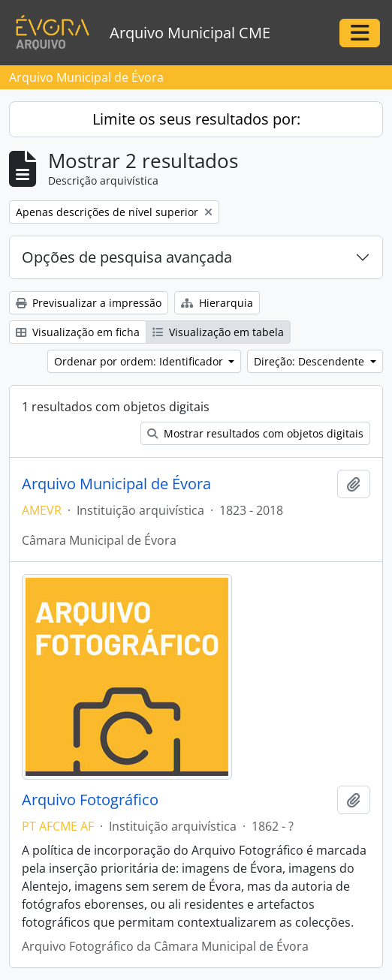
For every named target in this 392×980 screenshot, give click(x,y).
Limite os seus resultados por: (196, 119)
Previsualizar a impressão (89, 303)
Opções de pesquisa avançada (127, 257)
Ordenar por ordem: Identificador (140, 361)
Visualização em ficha (78, 332)
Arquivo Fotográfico (90, 800)
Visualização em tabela (218, 332)
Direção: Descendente (311, 361)
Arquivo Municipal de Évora (116, 484)
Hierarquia (217, 303)
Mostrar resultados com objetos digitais (255, 433)
